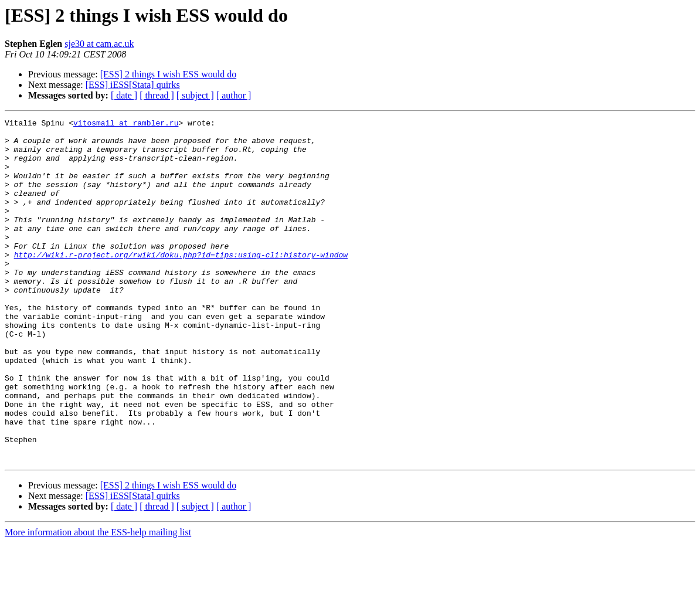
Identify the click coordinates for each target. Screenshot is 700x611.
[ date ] (124, 95)
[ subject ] (195, 95)
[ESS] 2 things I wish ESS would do (168, 74)
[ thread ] (157, 95)
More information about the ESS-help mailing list (98, 601)
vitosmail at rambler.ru (126, 124)
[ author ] (234, 95)
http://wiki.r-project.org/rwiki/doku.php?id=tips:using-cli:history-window (181, 283)
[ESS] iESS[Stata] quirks (133, 85)
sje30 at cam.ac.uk (99, 44)
